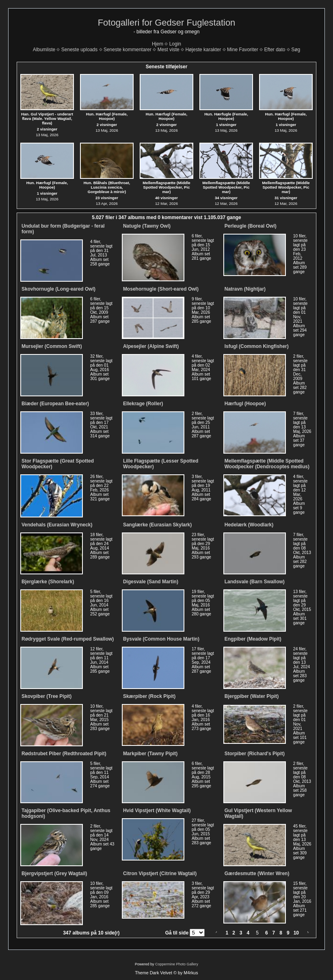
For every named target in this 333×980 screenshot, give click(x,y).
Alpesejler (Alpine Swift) (151, 346)
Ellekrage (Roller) (143, 404)
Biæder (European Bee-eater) (55, 404)
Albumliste (44, 50)
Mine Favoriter (243, 50)
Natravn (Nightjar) (245, 289)
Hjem (158, 44)
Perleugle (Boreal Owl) (251, 226)
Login (175, 44)
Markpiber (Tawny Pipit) (150, 754)
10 (296, 933)
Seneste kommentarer (128, 50)
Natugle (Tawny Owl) (147, 226)
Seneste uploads (79, 50)
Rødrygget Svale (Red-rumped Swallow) (68, 639)
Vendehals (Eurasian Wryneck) (57, 525)
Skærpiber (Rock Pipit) (149, 696)
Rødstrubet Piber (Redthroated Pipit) (64, 754)
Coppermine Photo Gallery (177, 964)
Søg (296, 50)
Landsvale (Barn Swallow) (255, 582)
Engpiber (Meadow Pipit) (253, 639)
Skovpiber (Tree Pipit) (46, 696)
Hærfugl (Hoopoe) (245, 404)
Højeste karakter (203, 50)
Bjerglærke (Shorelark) (48, 582)
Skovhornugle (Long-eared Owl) (58, 289)
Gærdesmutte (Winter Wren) (257, 874)
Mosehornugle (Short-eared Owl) (161, 289)
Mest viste (169, 50)
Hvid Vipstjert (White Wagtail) (157, 811)
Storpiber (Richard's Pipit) (255, 754)
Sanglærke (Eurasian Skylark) (157, 525)
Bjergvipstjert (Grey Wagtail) (54, 874)
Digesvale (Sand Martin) (151, 582)
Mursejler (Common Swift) (52, 346)
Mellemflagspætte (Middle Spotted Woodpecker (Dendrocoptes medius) (267, 464)
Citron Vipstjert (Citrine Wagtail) (160, 874)
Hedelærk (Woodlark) (249, 525)
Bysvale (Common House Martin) (161, 639)
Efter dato (275, 50)
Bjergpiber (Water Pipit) (252, 696)
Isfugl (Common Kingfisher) (257, 346)
